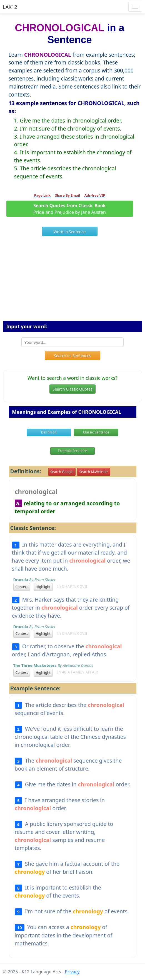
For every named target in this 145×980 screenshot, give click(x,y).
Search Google (62, 472)
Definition (49, 432)
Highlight (43, 587)
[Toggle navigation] (135, 7)
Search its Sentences (72, 356)
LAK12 (10, 7)
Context (22, 587)
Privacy (72, 972)
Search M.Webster (93, 472)
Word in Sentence (70, 232)
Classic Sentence (96, 432)
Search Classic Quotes (72, 389)
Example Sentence (72, 451)
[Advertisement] (73, 281)
